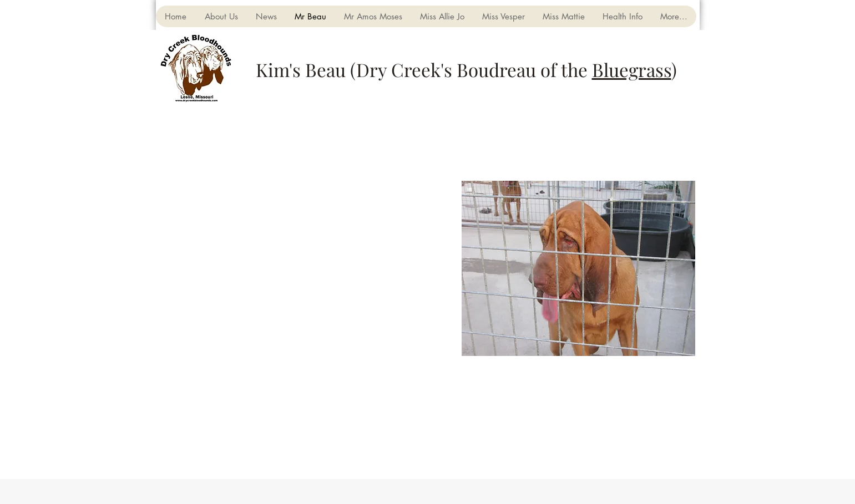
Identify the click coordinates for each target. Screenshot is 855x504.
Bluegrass (632, 69)
